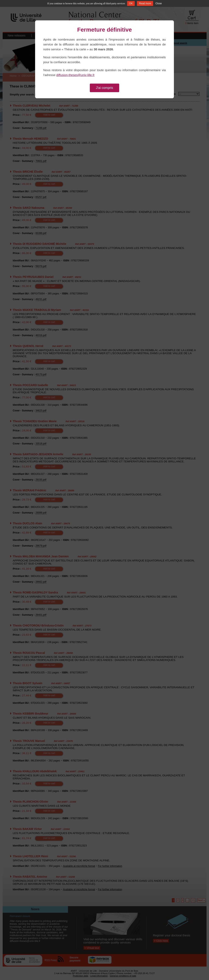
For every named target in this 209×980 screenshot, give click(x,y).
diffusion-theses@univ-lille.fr (76, 75)
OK (131, 3)
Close (159, 3)
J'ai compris (104, 88)
